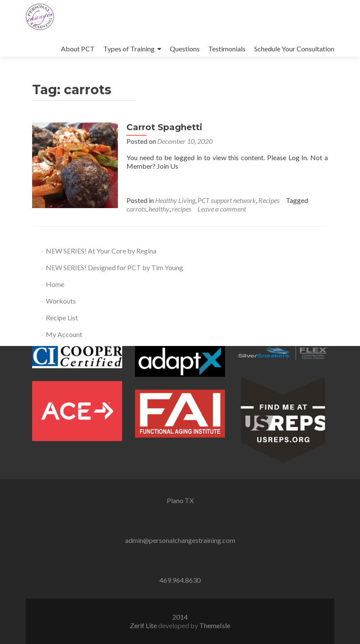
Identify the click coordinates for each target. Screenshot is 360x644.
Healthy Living (175, 200)
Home (55, 284)
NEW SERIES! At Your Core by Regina (101, 251)
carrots (136, 209)
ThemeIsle (215, 625)
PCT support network (227, 200)
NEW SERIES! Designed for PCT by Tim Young (114, 267)
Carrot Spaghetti (164, 127)
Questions (185, 49)
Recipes (269, 200)
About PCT (78, 49)
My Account (64, 334)
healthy (159, 209)
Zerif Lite (144, 625)
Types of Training (129, 49)
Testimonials (227, 49)
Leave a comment (222, 209)
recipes (181, 209)
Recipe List (62, 318)
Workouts (61, 301)
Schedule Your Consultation (294, 49)
